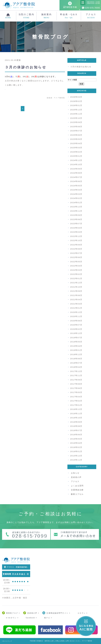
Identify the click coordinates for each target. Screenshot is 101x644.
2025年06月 (76, 135)
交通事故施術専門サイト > (58, 613)
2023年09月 (76, 215)
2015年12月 (76, 456)
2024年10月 (76, 164)
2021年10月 (76, 287)
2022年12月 (76, 236)
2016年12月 (76, 409)
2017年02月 (76, 401)
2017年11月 (76, 375)
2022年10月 (76, 240)
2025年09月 (76, 122)
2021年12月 (76, 283)
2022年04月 (76, 266)
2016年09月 (76, 422)
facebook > (31, 618)
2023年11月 (76, 211)
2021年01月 (76, 308)
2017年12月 (76, 371)
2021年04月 (76, 299)
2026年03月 (76, 97)
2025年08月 (76, 127)
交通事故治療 (77, 490)
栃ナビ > (48, 618)
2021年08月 (76, 295)
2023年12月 (76, 207)
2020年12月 (76, 312)
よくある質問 (77, 486)
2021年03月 (76, 304)
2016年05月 (76, 439)
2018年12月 (76, 354)
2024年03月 (76, 194)
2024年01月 (76, 202)
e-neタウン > (12, 618)
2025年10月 (76, 118)
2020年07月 (76, 325)
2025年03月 (76, 148)
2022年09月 (76, 245)
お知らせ (75, 473)
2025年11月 (76, 114)
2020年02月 (76, 329)
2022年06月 (76, 257)
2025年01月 (76, 156)
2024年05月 (76, 186)
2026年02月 (76, 101)
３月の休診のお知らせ (26, 67)
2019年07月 (76, 338)
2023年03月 (76, 232)
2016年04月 (76, 443)
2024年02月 (76, 198)
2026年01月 (76, 105)
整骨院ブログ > (13, 613)
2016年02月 (76, 447)
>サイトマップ (7, 641)
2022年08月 (76, 249)
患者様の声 (76, 477)
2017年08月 (76, 384)
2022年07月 (76, 253)
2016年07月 (76, 430)
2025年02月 (76, 152)
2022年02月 (76, 274)
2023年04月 (76, 228)
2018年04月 (76, 367)
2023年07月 (76, 224)
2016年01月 (76, 451)
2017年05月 (76, 392)
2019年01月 (76, 350)
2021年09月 (76, 291)
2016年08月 (76, 426)
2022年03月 (76, 270)
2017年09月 (76, 380)
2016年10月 (76, 418)
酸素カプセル (77, 494)
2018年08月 (76, 359)
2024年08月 (76, 173)
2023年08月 (76, 219)
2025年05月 (76, 139)
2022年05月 (76, 262)
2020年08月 (76, 321)
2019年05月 (76, 342)
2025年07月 (76, 131)
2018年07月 (76, 363)
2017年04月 (76, 397)
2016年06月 (76, 435)
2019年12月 (76, 333)
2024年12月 (76, 160)
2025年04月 (76, 143)
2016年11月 (76, 413)
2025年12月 (76, 110)
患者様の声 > (33, 613)
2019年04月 (76, 346)
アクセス (91, 16)
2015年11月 (76, 460)
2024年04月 (76, 190)
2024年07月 (76, 177)
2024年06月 (76, 181)
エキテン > (83, 613)
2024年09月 (76, 169)
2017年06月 (76, 388)
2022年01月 (76, 278)
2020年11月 (76, 316)
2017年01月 (76, 405)
